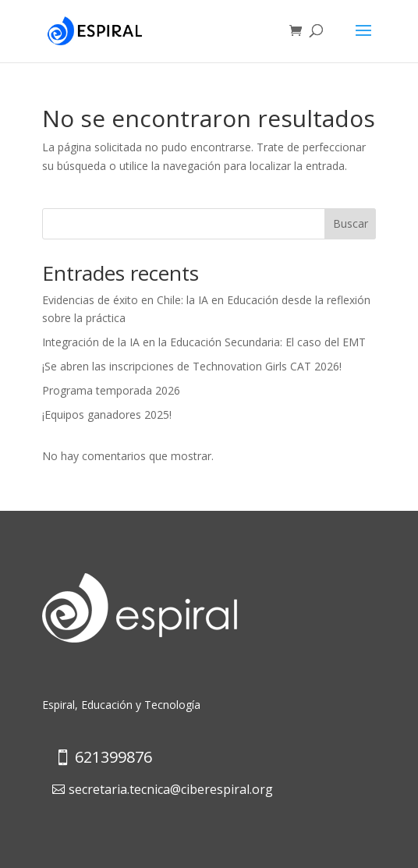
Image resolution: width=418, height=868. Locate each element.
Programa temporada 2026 (111, 390)
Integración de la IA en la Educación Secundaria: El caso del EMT (204, 342)
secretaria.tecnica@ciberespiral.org (171, 789)
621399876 (113, 757)
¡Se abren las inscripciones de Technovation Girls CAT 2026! (192, 366)
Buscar (351, 223)
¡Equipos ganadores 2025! (107, 415)
